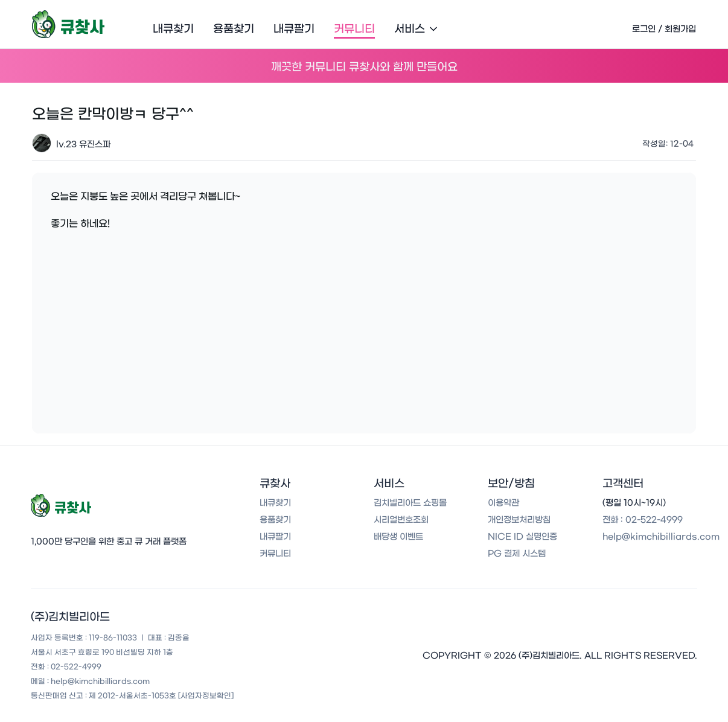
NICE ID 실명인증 (522, 537)
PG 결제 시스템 (517, 554)
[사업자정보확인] (206, 695)
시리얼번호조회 (401, 520)
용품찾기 (234, 29)
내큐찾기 (173, 29)
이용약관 (503, 503)
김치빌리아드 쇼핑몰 (410, 503)
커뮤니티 (354, 29)
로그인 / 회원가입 (664, 29)
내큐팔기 (294, 29)
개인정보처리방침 (519, 520)
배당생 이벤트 (398, 537)
